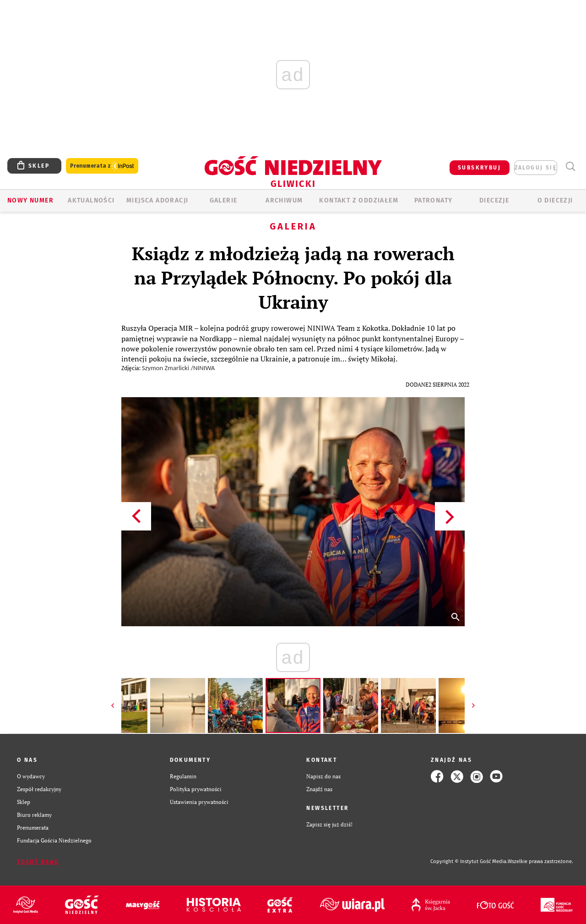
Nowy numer (30, 200)
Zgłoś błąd (38, 862)
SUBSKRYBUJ (479, 168)
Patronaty (434, 200)
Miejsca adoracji (157, 200)
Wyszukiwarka (570, 167)
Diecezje (494, 200)
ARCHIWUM (284, 200)
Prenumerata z (102, 166)
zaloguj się (536, 168)
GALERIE (224, 200)
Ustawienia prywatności (199, 802)
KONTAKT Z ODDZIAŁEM (359, 200)
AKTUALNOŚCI (91, 200)
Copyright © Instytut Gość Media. (469, 861)
